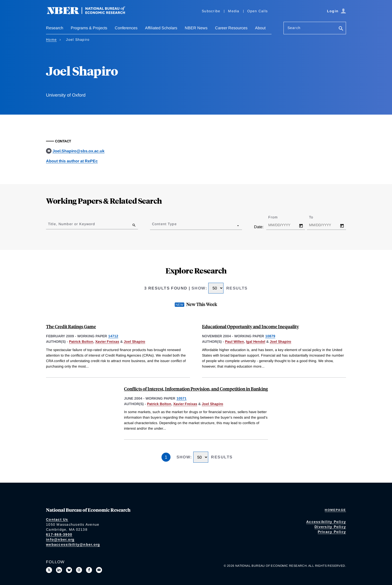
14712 (113, 336)
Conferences (126, 28)
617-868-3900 (59, 534)
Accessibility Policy (326, 522)
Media (234, 11)
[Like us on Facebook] (89, 570)
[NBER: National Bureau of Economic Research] (90, 13)
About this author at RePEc (72, 161)
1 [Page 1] (166, 457)
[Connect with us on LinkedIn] (59, 570)
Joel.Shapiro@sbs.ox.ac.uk (78, 151)
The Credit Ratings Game (71, 326)
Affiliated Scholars (161, 28)
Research (55, 28)
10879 (270, 336)
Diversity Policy (330, 527)
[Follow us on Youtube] (99, 570)
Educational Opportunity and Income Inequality (250, 326)
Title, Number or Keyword (71, 224)
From (277, 217)
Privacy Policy (332, 532)
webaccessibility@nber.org (73, 544)
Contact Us (57, 519)
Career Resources (231, 28)
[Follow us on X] (49, 570)
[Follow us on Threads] (79, 570)
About (260, 28)
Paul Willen (234, 342)
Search (294, 28)
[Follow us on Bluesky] (69, 570)
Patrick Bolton (81, 342)
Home (51, 40)
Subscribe (211, 11)
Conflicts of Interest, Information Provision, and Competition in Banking (196, 389)
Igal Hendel (256, 342)
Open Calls (258, 11)
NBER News (196, 28)
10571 (181, 398)
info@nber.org (60, 539)
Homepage (335, 510)
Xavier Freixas (107, 342)
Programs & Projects (89, 28)
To (315, 217)
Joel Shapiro (134, 342)
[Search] (341, 29)
